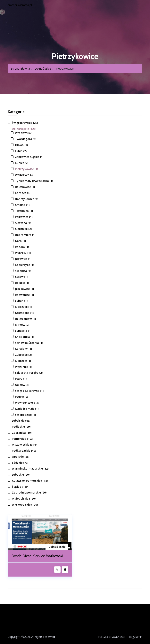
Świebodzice (25, 415)
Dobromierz (25, 235)
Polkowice (24, 217)
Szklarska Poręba (29, 373)
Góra (20, 241)
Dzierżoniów (25, 319)
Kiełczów (23, 361)
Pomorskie (23, 439)
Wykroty (23, 253)
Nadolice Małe (27, 409)
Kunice (22, 163)
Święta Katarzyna (29, 391)
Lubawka (23, 331)
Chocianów (25, 337)
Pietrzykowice (26, 169)
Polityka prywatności (111, 636)
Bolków (22, 283)
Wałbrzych (24, 175)
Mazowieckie (24, 445)
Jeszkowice (24, 289)
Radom (22, 247)
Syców (21, 277)
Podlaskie (21, 427)
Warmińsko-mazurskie (30, 468)
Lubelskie (21, 421)
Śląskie (20, 487)
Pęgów (21, 397)
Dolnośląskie (43, 69)
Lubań (21, 301)
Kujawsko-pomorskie (30, 481)
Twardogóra (26, 139)
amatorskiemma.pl (20, 5)
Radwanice (24, 295)
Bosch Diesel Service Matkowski (38, 556)
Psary (21, 379)
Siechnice (23, 229)
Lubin (21, 151)
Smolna (22, 205)
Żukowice (23, 355)
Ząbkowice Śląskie (29, 157)
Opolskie (21, 457)
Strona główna (20, 69)
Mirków (22, 325)
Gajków (22, 385)
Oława (21, 145)
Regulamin (136, 636)
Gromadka (24, 313)
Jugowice (23, 259)
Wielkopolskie (25, 505)
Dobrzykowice (27, 199)
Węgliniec (24, 367)
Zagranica (22, 433)
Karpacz (23, 193)
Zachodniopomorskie (29, 492)
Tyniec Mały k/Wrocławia (34, 181)
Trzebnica (24, 211)
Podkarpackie (24, 451)
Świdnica (23, 271)
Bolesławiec (25, 187)
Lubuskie (21, 475)
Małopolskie (24, 498)
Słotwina (23, 223)
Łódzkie (20, 463)
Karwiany (23, 349)
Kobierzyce (25, 265)
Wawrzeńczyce (27, 403)
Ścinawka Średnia (29, 343)
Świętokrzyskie (25, 123)
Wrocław (24, 133)
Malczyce (23, 307)
